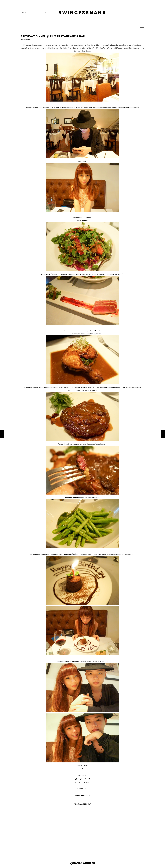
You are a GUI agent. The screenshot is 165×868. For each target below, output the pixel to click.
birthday (82, 783)
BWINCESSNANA (82, 13)
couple (89, 783)
